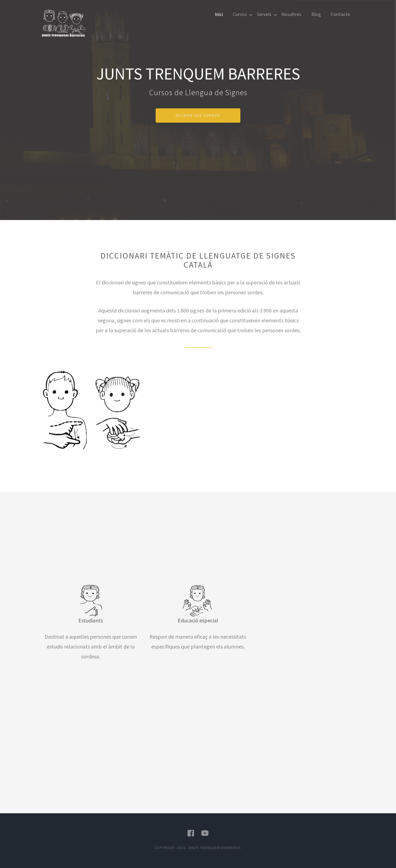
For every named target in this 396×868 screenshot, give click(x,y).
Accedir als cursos (198, 115)
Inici (219, 14)
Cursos (240, 14)
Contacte (340, 14)
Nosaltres (291, 14)
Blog (316, 14)
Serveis (264, 14)
